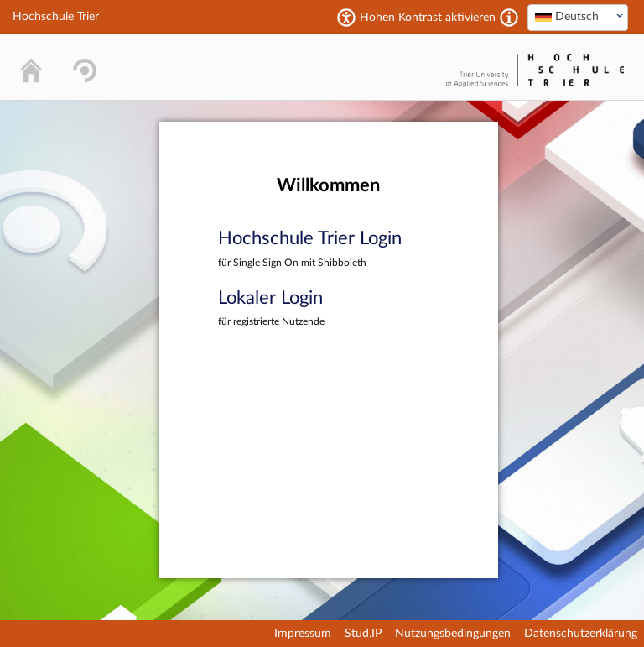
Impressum (303, 634)
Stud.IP (363, 634)
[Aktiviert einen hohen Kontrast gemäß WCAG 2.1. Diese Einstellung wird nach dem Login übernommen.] (509, 18)
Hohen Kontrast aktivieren (428, 18)
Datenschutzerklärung (581, 634)
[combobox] (578, 18)
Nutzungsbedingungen (453, 634)
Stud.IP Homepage (389, 67)
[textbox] (578, 17)
